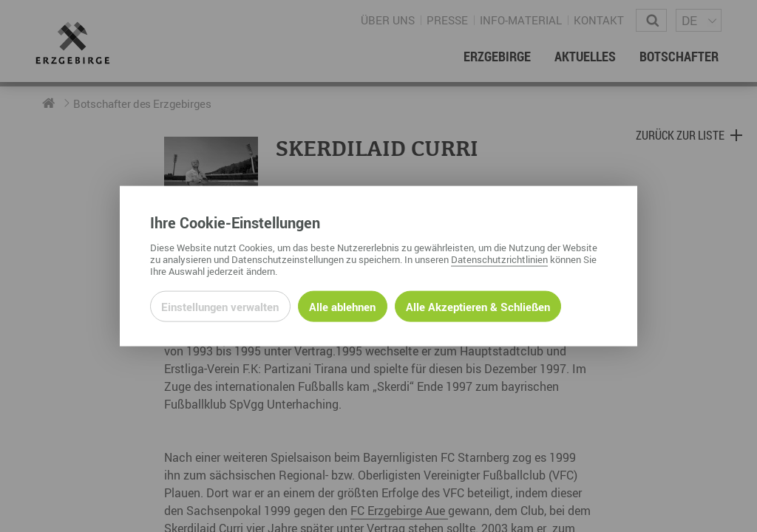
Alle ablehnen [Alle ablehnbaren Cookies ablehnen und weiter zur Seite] (342, 306)
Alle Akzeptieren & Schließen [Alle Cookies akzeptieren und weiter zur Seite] (478, 306)
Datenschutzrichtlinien (499, 259)
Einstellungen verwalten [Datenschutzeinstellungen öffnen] (220, 306)
